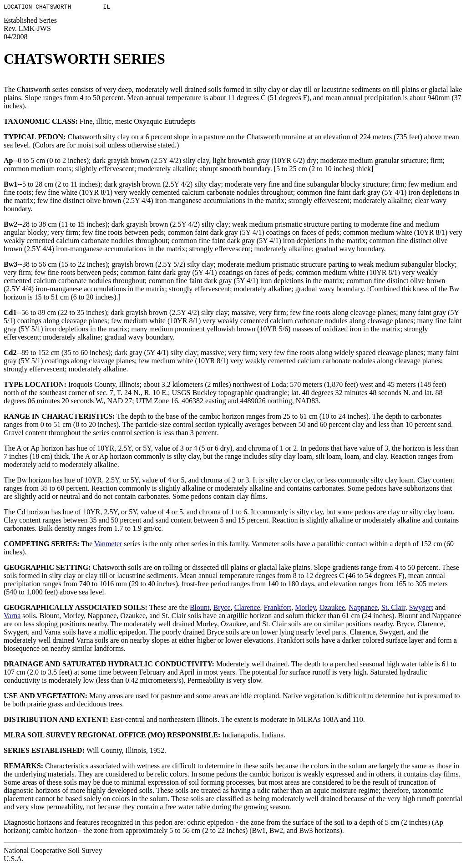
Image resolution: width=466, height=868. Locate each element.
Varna (12, 617)
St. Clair (393, 609)
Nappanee (363, 609)
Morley (305, 609)
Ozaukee (332, 609)
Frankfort (278, 609)
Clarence (247, 609)
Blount (200, 609)
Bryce (222, 609)
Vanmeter (108, 545)
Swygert (421, 609)
